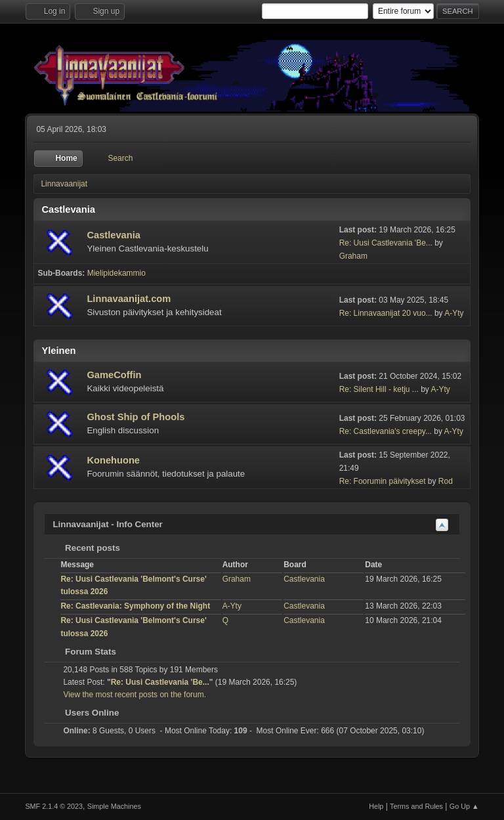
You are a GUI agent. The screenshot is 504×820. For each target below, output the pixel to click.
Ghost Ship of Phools (136, 417)
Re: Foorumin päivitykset (383, 481)
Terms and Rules (416, 806)
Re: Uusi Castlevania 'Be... (386, 243)
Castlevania (113, 235)
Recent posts (86, 548)
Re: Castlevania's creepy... (386, 431)
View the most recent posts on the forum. (135, 695)
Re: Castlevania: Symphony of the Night (135, 606)
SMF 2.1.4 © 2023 (54, 806)
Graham (353, 256)
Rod (446, 481)
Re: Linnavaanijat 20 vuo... (386, 313)
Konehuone (113, 460)
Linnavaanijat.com (129, 299)
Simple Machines (114, 806)
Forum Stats (84, 652)
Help (376, 806)
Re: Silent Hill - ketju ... (379, 389)
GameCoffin (114, 375)
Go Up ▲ (464, 806)
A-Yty (454, 313)
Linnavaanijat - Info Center (107, 524)
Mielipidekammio (116, 273)
